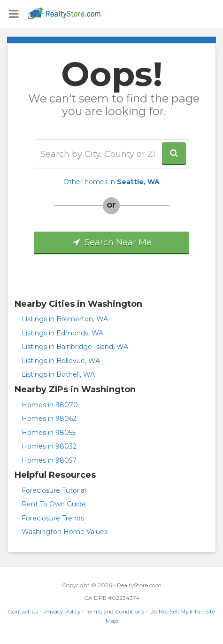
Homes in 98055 (49, 433)
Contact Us (23, 611)
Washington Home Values (65, 532)
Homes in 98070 (50, 405)
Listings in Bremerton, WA (65, 319)
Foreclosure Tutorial (54, 490)
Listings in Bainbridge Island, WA (75, 347)
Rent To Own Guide (54, 504)
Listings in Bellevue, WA (61, 361)
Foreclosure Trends (53, 518)
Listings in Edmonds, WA (62, 333)
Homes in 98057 (49, 460)
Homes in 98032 (49, 446)
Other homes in (111, 182)
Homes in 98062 (49, 419)
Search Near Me (111, 242)
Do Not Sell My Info (175, 611)
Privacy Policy (62, 611)
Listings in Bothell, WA (58, 374)
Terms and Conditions (115, 611)
